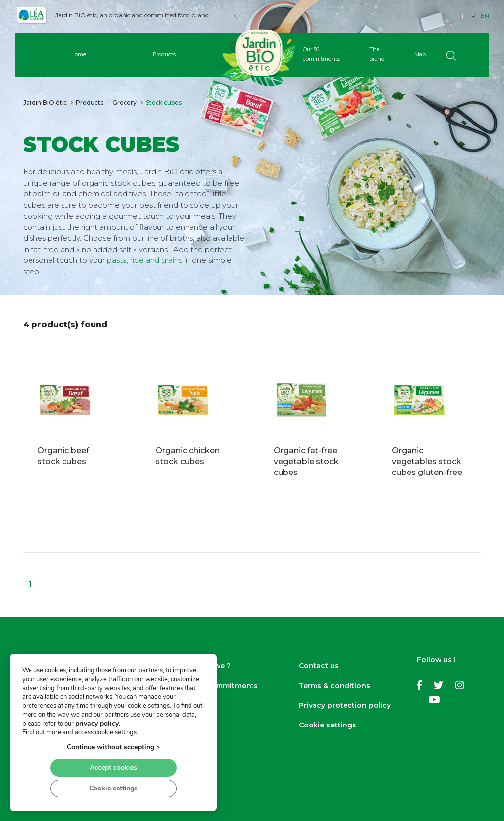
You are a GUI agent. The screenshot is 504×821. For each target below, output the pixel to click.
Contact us (319, 666)
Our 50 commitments (219, 686)
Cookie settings (328, 725)
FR (472, 16)
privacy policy (97, 723)
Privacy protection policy (345, 705)
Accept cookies (113, 768)
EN (485, 16)
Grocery (125, 103)
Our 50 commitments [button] (321, 54)
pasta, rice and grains (145, 260)
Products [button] (164, 54)
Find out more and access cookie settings (79, 732)
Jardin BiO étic (45, 103)
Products (90, 103)
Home (78, 54)
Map (420, 54)
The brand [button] (377, 54)
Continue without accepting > (113, 747)
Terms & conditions (334, 686)
